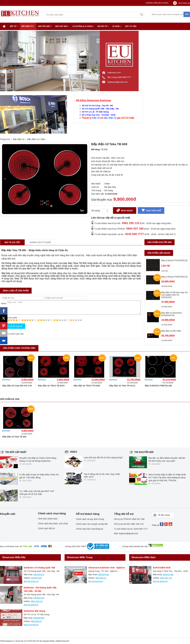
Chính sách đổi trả (46, 528)
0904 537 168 (135, 229)
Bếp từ (14, 26)
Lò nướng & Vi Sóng (83, 26)
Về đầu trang (161, 515)
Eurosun (6, 380)
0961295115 (39, 575)
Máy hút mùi (62, 26)
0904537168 (36, 578)
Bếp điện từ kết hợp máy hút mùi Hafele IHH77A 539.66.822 (174, 295)
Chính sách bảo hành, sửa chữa (53, 524)
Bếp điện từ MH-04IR (171, 331)
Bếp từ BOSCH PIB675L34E (158, 386)
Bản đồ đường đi (31, 581)
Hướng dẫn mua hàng (157, 3)
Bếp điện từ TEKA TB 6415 (51, 386)
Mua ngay (125, 210)
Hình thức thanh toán (48, 519)
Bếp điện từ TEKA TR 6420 (87, 386)
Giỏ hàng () (184, 3)
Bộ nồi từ (103, 26)
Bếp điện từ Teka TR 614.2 (122, 386)
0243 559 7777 (134, 234)
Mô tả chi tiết (12, 242)
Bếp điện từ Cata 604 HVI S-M (17, 386)
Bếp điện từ (28, 26)
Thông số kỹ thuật (40, 242)
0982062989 (39, 618)
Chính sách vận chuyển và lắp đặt (92, 524)
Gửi (187, 14)
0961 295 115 (130, 223)
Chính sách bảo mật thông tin (90, 529)
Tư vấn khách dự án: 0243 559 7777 (131, 529)
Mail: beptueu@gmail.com (126, 533)
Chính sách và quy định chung (90, 519)
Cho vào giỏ (151, 210)
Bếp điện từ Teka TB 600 (14, 437)
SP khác (117, 26)
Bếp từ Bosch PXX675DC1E (174, 260)
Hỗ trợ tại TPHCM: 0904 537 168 (129, 519)
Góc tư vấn (131, 26)
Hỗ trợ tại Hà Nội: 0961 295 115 (129, 524)
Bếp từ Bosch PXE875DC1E (174, 277)
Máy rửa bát (45, 26)
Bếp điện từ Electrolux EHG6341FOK (172, 314)
